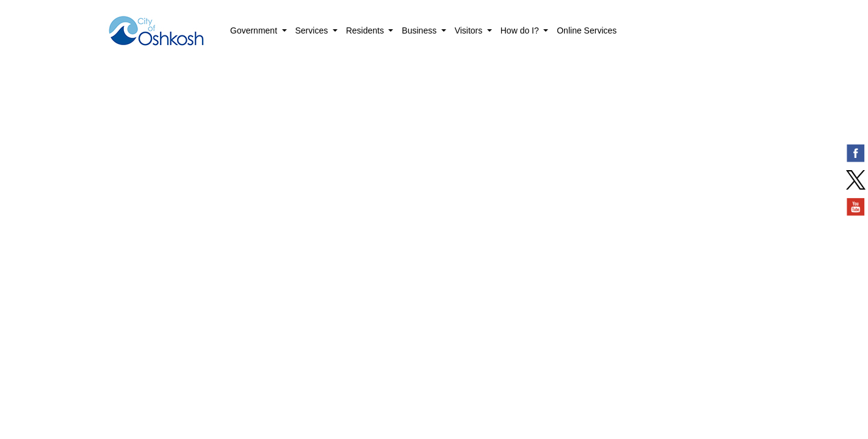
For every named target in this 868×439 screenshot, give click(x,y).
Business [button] (420, 30)
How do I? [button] (521, 30)
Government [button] (255, 30)
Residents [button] (366, 30)
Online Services (587, 30)
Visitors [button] (470, 30)
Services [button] (313, 30)
